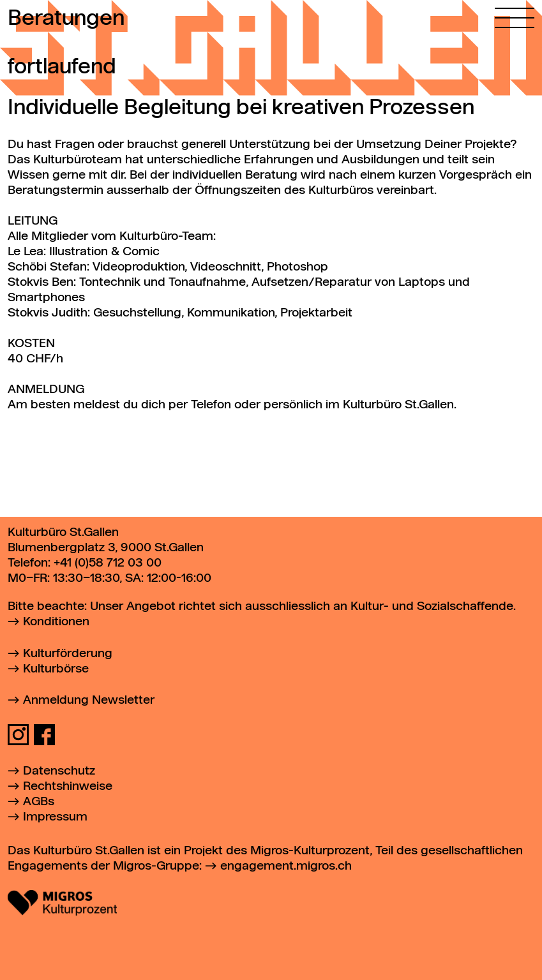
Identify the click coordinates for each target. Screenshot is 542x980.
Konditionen (56, 622)
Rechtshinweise (68, 786)
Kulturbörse (56, 669)
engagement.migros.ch (286, 866)
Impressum (55, 817)
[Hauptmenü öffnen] (515, 14)
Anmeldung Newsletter (89, 700)
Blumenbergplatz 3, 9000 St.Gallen (106, 548)
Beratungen (66, 19)
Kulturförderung (68, 654)
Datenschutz (59, 771)
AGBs (39, 802)
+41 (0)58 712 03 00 (108, 563)
